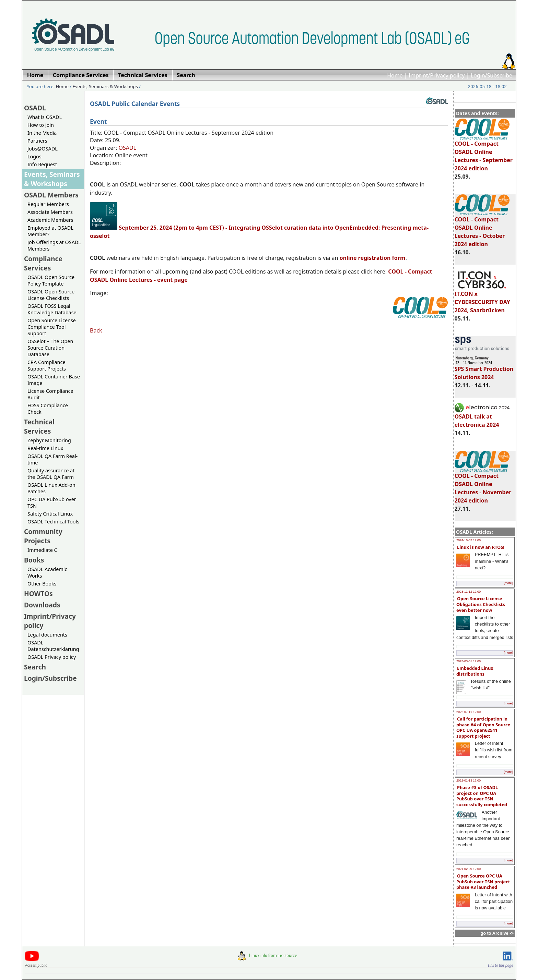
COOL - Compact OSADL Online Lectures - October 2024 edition (482, 229)
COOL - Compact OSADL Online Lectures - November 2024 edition (483, 485)
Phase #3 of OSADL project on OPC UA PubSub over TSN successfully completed (482, 796)
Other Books (42, 584)
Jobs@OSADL (43, 149)
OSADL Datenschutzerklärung (53, 646)
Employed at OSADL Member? (50, 231)
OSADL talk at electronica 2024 (482, 418)
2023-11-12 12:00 (469, 592)
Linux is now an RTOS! (481, 547)
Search (35, 667)
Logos (34, 156)
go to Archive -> (497, 933)
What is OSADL (45, 117)
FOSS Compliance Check (48, 409)
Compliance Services (43, 263)
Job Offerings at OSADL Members (54, 245)
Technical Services (39, 426)
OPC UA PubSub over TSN (52, 503)
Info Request (42, 164)
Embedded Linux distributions (475, 671)
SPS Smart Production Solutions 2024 (484, 370)
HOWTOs (38, 594)
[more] (508, 583)
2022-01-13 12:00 (469, 781)
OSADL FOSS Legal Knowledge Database (52, 309)
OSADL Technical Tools (53, 522)
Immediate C (42, 550)
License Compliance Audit (50, 394)
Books (34, 560)
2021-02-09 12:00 (469, 869)
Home (395, 75)
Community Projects (43, 536)
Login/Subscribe (492, 75)
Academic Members (50, 220)
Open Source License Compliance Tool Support (52, 327)
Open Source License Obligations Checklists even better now (481, 604)
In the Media (42, 133)
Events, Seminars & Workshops (105, 86)
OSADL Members (51, 195)
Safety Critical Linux (50, 514)
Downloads (42, 605)
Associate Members (50, 212)
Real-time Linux (45, 448)
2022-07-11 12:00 (469, 712)
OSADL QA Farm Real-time (52, 459)
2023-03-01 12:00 (469, 661)
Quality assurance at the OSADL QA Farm (51, 474)
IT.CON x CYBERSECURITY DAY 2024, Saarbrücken (482, 299)
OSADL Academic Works (47, 572)
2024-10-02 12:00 (469, 540)
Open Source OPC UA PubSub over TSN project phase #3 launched (483, 881)
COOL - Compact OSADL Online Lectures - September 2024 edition (484, 153)
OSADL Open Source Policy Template (51, 280)
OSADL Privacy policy (52, 657)
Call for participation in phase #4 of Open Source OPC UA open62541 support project (483, 727)
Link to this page (500, 965)
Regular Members (48, 204)
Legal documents (47, 635)
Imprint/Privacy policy (437, 75)
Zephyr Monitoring (49, 440)
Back (96, 330)
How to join (41, 125)
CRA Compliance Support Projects (47, 365)
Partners (37, 141)
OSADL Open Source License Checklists (51, 295)
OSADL (35, 108)
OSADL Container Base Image (54, 380)
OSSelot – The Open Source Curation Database (50, 348)
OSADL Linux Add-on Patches (51, 488)
